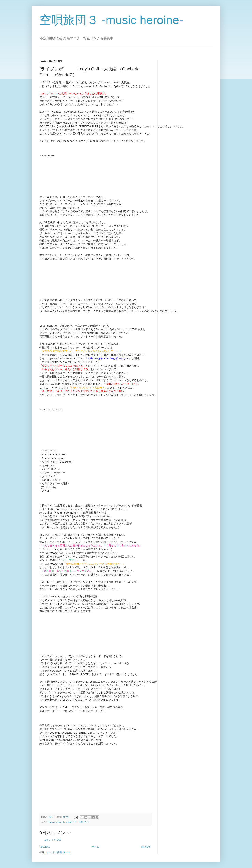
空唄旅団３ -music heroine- (111, 20)
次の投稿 (45, 845)
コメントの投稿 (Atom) (58, 850)
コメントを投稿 (53, 838)
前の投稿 (146, 845)
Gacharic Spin (55, 820)
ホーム (95, 845)
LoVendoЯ (68, 820)
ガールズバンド (82, 820)
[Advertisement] (72, 779)
